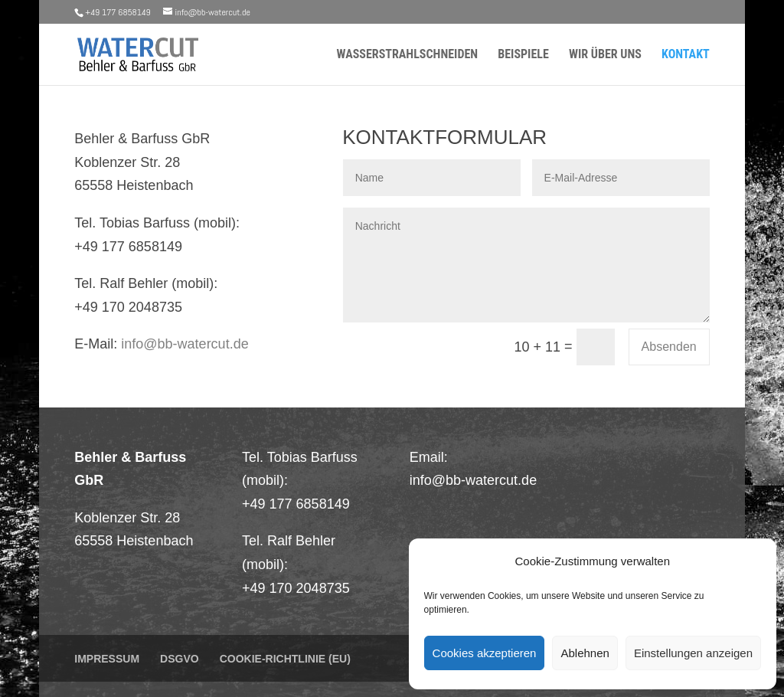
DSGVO (180, 659)
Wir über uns (605, 55)
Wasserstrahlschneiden (407, 55)
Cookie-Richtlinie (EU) (285, 659)
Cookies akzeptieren (485, 653)
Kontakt (686, 55)
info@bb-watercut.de (185, 344)
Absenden (669, 347)
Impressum (107, 659)
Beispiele (523, 55)
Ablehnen (585, 653)
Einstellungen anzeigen (693, 653)
